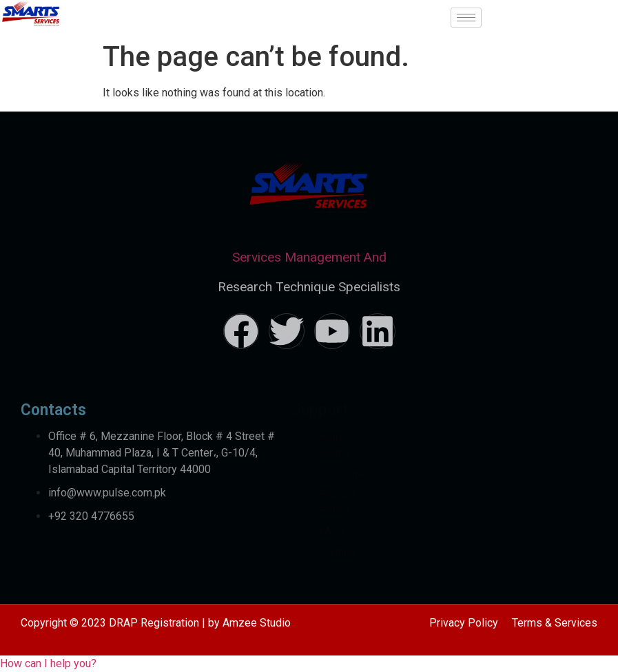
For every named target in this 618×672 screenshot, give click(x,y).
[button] (48, 663)
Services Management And (309, 257)
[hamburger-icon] (466, 18)
